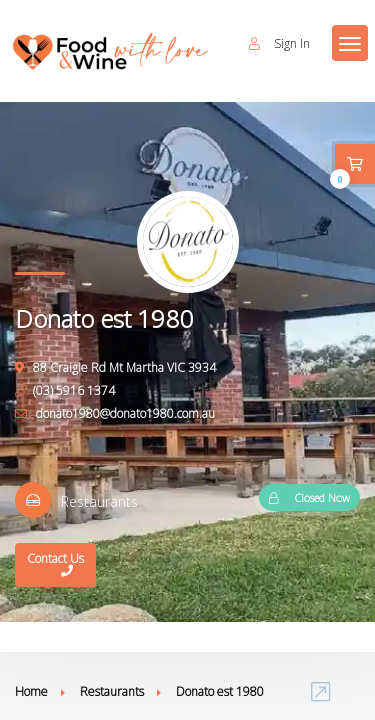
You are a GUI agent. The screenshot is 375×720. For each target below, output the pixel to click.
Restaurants (112, 691)
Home (31, 691)
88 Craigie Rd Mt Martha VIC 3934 (115, 367)
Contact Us (55, 566)
